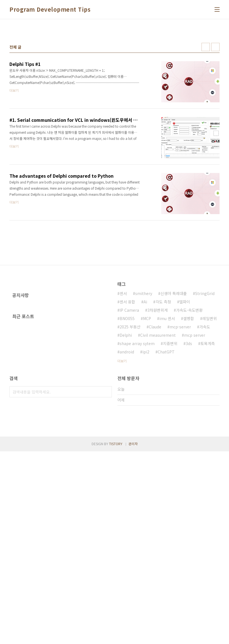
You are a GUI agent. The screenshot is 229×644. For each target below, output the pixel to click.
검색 (106, 507)
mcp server (195, 413)
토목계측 (208, 421)
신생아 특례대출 (174, 371)
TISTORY (116, 636)
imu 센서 (167, 396)
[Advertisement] (114, 66)
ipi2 (146, 430)
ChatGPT (166, 430)
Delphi (126, 413)
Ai (145, 380)
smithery (144, 371)
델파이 (185, 380)
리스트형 (215, 125)
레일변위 (210, 396)
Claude (155, 405)
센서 (123, 371)
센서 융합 (127, 380)
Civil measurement (158, 413)
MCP (147, 396)
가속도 (205, 405)
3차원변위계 (158, 388)
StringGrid (205, 371)
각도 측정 (163, 380)
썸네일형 (206, 125)
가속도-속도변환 (189, 388)
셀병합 (189, 396)
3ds (189, 421)
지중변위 (170, 421)
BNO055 (127, 396)
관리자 (133, 636)
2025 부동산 (130, 405)
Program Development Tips (50, 9)
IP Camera (129, 388)
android (127, 430)
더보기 (122, 439)
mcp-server (180, 405)
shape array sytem (137, 421)
